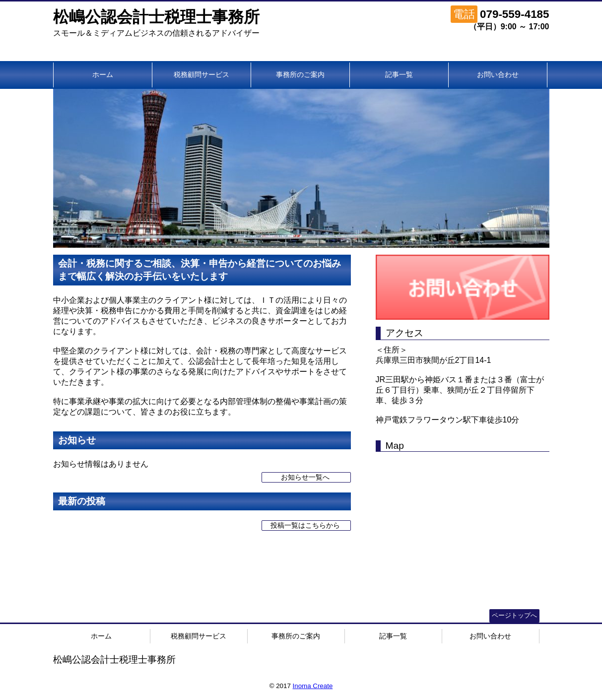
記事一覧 (399, 74)
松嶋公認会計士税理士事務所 (156, 17)
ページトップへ (514, 615)
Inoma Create (313, 686)
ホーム (103, 74)
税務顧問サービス (201, 74)
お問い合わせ (498, 74)
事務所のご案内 (300, 74)
